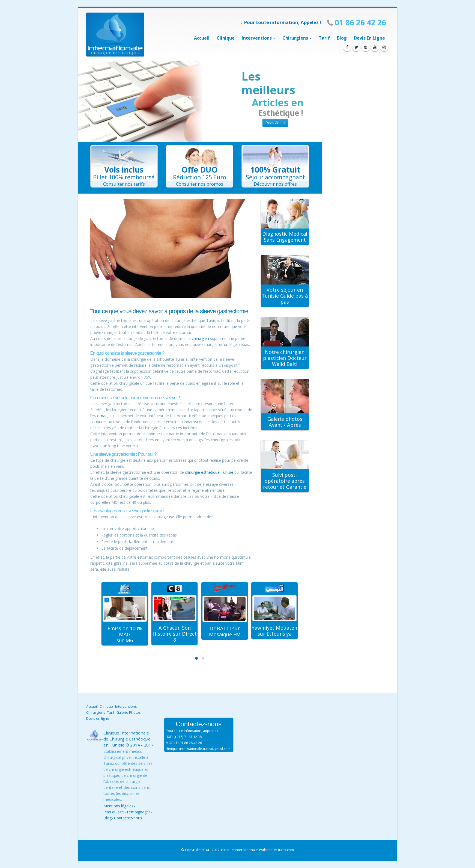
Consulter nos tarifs (124, 184)
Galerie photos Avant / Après (285, 422)
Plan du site (114, 812)
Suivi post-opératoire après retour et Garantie (285, 481)
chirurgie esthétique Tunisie (209, 472)
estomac (99, 416)
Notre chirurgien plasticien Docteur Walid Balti (285, 358)
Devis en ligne (369, 38)
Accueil (202, 38)
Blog (342, 38)
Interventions (126, 706)
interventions (257, 38)
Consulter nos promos (200, 184)
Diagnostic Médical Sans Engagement (285, 237)
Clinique (226, 38)
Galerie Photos (129, 713)
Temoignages (138, 812)
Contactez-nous (128, 818)
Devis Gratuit (275, 123)
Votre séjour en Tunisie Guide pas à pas (285, 296)
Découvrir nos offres (275, 184)
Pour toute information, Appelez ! (281, 22)
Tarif (324, 38)
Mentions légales (118, 806)
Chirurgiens (295, 38)
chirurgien (200, 338)
